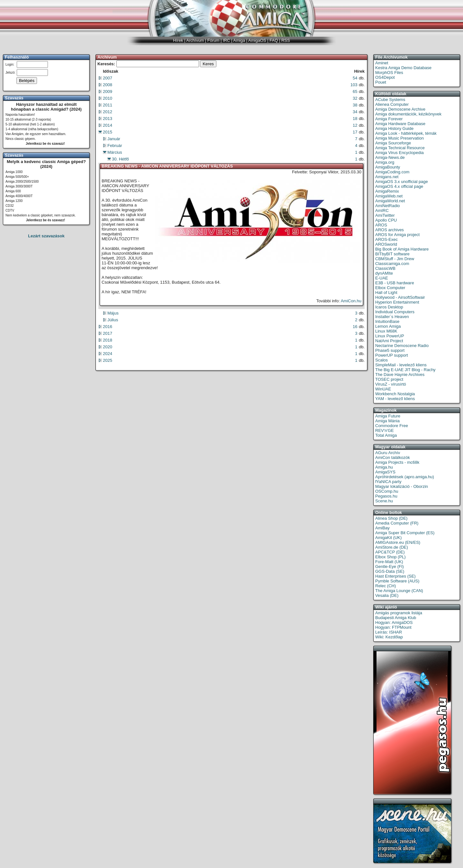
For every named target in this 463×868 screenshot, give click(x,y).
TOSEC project (389, 379)
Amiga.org (385, 162)
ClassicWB (385, 268)
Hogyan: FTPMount (393, 627)
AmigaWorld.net (390, 201)
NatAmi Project (389, 341)
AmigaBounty (388, 167)
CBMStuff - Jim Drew (395, 259)
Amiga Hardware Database (400, 124)
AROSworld (386, 244)
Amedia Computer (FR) (397, 523)
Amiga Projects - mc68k (397, 462)
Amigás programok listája (399, 613)
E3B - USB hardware (395, 283)
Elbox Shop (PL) (390, 557)
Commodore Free (392, 426)
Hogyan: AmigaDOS (394, 622)
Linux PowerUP (390, 336)
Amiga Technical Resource (400, 148)
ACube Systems (390, 100)
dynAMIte (384, 273)
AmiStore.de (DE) (392, 547)
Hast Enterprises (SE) (395, 576)
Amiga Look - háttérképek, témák (406, 133)
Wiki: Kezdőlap (389, 637)
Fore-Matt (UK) (389, 562)
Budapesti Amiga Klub (396, 618)
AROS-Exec (386, 239)
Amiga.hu (384, 467)
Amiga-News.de (390, 157)
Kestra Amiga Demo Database (403, 68)
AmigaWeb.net (389, 196)
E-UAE (382, 278)
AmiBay (382, 528)
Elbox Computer (390, 288)
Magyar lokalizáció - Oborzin (402, 486)
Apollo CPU (386, 220)
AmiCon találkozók (393, 457)
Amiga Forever (389, 119)
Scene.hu (384, 501)
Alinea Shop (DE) (391, 518)
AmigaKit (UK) (388, 538)
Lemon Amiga (388, 326)
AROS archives (390, 230)
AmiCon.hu (351, 301)
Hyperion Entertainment (397, 302)
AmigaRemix (387, 191)
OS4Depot (385, 77)
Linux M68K (386, 331)
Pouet (381, 82)
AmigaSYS (385, 472)
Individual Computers (395, 312)
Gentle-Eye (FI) (390, 566)
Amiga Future (388, 416)
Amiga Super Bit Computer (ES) (405, 533)
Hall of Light (386, 292)
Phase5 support (390, 350)
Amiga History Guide (394, 128)
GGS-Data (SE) (390, 571)
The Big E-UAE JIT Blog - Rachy (405, 370)
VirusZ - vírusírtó (391, 384)
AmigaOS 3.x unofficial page (402, 182)
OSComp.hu (387, 491)
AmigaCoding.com (392, 172)
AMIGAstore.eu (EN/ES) (398, 542)
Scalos (381, 360)
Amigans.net (387, 177)
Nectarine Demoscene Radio (402, 346)
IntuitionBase (387, 321)
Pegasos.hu (386, 496)
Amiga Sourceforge (393, 143)
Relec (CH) (386, 586)
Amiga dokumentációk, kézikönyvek (408, 114)
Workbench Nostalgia (395, 394)
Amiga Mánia (387, 421)
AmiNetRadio (388, 206)
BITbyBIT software (392, 254)
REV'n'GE (385, 430)
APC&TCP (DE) (390, 552)
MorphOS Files (389, 73)
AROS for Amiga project (397, 235)
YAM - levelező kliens (395, 399)
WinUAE (383, 389)
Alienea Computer (392, 104)
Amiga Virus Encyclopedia (399, 153)
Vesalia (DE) (387, 595)
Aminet (382, 63)
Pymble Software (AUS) (397, 581)
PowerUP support (392, 355)
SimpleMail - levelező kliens (401, 365)
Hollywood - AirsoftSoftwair (400, 297)
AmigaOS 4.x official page (399, 186)
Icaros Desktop (389, 307)
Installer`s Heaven (392, 317)
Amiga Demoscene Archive (400, 109)
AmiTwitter (385, 215)
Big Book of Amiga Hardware (402, 249)
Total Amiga (386, 435)
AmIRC (382, 210)
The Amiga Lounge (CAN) (399, 591)
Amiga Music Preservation (399, 138)
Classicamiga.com (392, 264)
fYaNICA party (388, 482)
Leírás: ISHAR (389, 632)
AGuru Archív (388, 453)
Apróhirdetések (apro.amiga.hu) (405, 477)
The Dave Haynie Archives (400, 375)
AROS (381, 225)
